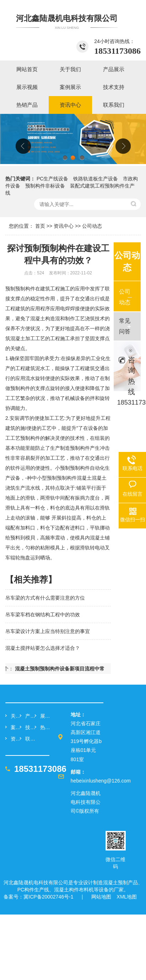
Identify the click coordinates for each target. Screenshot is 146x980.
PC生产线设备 (52, 179)
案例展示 (15, 727)
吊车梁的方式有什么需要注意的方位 (45, 598)
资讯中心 (64, 226)
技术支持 (30, 727)
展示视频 (45, 716)
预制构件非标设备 (45, 186)
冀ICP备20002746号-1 (48, 897)
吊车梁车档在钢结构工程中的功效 (43, 615)
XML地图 (127, 897)
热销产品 (45, 727)
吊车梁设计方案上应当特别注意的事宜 (48, 631)
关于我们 (15, 716)
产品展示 (30, 716)
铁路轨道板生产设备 (96, 179)
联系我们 (30, 739)
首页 (40, 226)
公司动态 (92, 226)
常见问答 (125, 326)
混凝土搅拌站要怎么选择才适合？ (43, 648)
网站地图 (101, 897)
